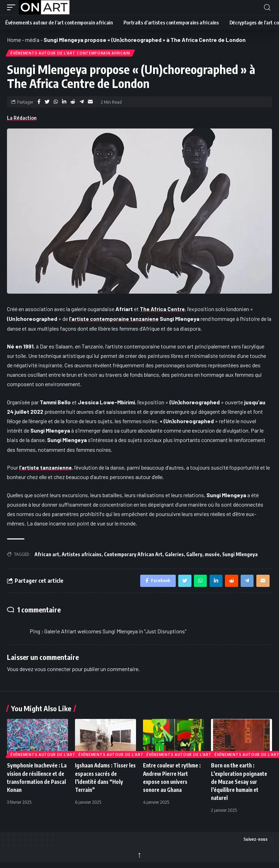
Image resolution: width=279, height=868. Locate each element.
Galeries (174, 555)
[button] (13, 7)
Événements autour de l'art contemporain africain (71, 54)
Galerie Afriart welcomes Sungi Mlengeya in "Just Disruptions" (115, 634)
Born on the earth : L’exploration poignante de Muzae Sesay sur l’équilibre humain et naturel (241, 784)
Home (14, 40)
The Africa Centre (163, 310)
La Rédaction (22, 119)
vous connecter (53, 672)
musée (212, 555)
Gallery (194, 555)
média (32, 40)
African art (47, 555)
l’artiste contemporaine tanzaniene (115, 320)
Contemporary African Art (133, 555)
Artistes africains (82, 555)
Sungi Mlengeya (240, 555)
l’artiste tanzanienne (46, 468)
